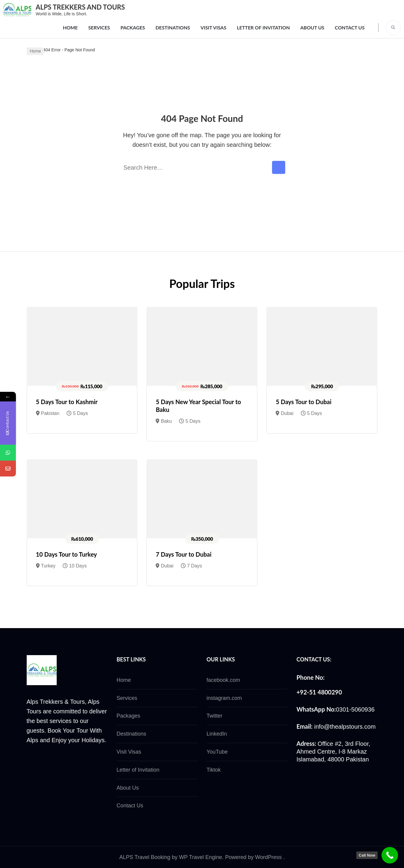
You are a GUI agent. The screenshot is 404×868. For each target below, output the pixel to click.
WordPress (269, 857)
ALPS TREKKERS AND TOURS (80, 7)
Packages (133, 27)
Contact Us (350, 27)
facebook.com (223, 680)
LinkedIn (217, 734)
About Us (312, 27)
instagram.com (224, 698)
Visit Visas (214, 27)
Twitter (215, 716)
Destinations (173, 27)
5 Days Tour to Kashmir (67, 402)
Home (70, 27)
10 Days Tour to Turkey (67, 554)
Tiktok (214, 770)
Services (99, 27)
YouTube (217, 752)
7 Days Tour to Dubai (184, 554)
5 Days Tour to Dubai (304, 402)
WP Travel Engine (201, 857)
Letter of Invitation (263, 27)
